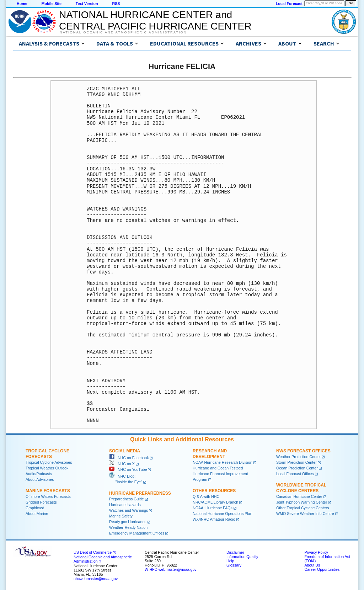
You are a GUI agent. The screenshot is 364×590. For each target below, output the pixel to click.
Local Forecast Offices (295, 474)
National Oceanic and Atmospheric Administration (123, 32)
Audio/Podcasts (39, 474)
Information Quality (242, 557)
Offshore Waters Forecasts (48, 496)
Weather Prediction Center (298, 457)
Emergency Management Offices (137, 533)
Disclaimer (235, 552)
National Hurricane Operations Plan (223, 514)
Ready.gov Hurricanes (128, 522)
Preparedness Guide (127, 499)
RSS (116, 4)
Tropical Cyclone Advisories (49, 462)
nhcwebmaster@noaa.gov (96, 579)
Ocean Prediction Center (297, 468)
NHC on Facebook (129, 458)
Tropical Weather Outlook (47, 468)
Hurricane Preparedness (140, 493)
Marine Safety (121, 516)
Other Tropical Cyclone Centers (303, 508)
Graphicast (35, 508)
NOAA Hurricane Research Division (223, 462)
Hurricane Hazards (125, 505)
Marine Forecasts (48, 491)
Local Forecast (289, 4)
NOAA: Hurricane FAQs (213, 508)
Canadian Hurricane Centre (299, 496)
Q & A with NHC (206, 496)
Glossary (234, 565)
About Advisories (40, 479)
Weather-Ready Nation (128, 527)
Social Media (125, 451)
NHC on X (122, 464)
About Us (312, 565)
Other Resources (214, 491)
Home (22, 4)
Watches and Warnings (129, 510)
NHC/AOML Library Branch (215, 502)
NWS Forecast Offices (303, 451)
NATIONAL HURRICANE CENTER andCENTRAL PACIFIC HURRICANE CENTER (155, 20)
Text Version (87, 4)
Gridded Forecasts (41, 502)
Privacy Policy (316, 552)
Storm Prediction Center (296, 462)
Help (230, 561)
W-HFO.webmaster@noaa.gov (171, 569)
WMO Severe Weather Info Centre (305, 514)
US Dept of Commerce (93, 552)
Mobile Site (52, 4)
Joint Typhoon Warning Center (302, 502)
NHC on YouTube (128, 469)
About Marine (37, 514)
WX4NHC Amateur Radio (214, 519)
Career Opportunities (322, 569)
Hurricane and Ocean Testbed (218, 468)
